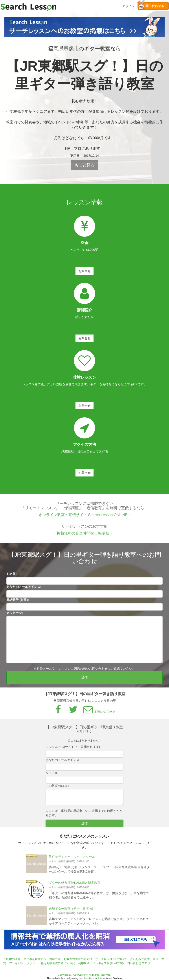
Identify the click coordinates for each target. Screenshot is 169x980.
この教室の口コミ (58, 788)
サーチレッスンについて (111, 959)
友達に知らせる (99, 714)
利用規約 (84, 963)
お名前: (12, 576)
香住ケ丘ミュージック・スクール (72, 859)
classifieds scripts (93, 978)
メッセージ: (15, 615)
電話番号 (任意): (18, 602)
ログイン (129, 6)
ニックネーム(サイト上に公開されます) (73, 749)
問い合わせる (151, 6)
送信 (84, 680)
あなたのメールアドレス (62, 762)
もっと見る (84, 165)
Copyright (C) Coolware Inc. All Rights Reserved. (84, 975)
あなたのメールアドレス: (24, 589)
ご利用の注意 (12, 959)
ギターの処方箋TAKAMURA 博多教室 (75, 885)
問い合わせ (134, 963)
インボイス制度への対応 (108, 963)
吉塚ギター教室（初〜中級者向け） (73, 911)
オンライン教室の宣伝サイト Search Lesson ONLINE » (85, 517)
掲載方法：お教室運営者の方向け (71, 959)
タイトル (52, 775)
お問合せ (84, 271)
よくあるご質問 (140, 959)
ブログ (146, 963)
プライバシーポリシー (24, 963)
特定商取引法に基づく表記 (58, 963)
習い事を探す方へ (35, 959)
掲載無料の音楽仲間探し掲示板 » (84, 536)
